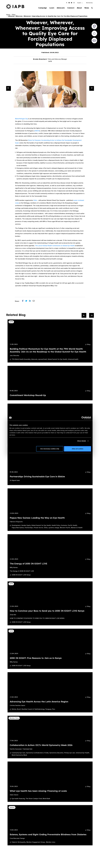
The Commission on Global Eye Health (55, 246)
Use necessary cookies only (50, 449)
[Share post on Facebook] (24, 302)
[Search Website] (92, 8)
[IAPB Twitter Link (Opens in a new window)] (67, 3)
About (78, 8)
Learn (49, 8)
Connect (69, 8)
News (86, 8)
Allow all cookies (78, 449)
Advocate (58, 8)
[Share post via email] (35, 302)
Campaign (39, 8)
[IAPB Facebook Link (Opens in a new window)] (69, 3)
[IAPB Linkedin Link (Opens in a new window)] (72, 3)
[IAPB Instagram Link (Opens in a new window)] (74, 3)
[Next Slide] (92, 89)
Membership (89, 3)
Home (8, 15)
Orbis (35, 201)
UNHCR (37, 131)
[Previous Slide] (8, 89)
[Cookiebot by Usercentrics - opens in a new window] (83, 418)
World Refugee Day (21, 119)
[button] (80, 3)
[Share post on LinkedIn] (31, 302)
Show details (82, 441)
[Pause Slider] (85, 852)
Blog (14, 15)
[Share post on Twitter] (27, 302)
